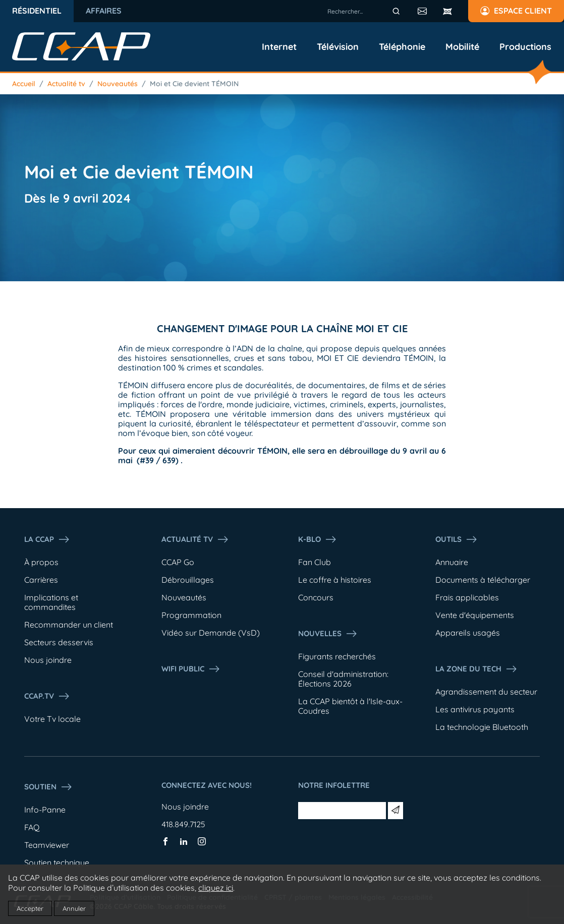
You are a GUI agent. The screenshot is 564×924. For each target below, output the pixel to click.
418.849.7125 (183, 824)
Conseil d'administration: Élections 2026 (343, 679)
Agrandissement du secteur (486, 692)
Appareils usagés (468, 633)
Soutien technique (57, 863)
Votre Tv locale (52, 719)
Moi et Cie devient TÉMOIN (194, 84)
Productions (525, 47)
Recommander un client (69, 625)
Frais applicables (467, 597)
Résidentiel (37, 11)
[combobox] (365, 11)
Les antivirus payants (475, 709)
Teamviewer (47, 845)
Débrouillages (188, 580)
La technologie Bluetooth (482, 727)
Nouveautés (118, 84)
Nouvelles (328, 634)
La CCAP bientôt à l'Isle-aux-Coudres (350, 706)
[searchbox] (365, 11)
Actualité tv (66, 84)
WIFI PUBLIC (191, 669)
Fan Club (315, 562)
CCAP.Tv (47, 696)
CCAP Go (178, 562)
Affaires (104, 11)
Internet (279, 47)
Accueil (24, 84)
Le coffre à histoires (335, 580)
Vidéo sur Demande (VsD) (211, 633)
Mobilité (462, 47)
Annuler (74, 908)
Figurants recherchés (337, 656)
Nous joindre (48, 660)
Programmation (191, 615)
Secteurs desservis (59, 642)
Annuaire (452, 562)
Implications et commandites (51, 602)
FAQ (32, 827)
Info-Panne (45, 810)
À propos (41, 562)
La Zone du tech (476, 669)
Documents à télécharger (483, 580)
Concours (316, 597)
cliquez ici (216, 888)
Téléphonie (402, 47)
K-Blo (318, 539)
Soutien (48, 787)
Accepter (30, 908)
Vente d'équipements (475, 615)
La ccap (47, 539)
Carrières (41, 580)
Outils (457, 539)
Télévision (338, 47)
